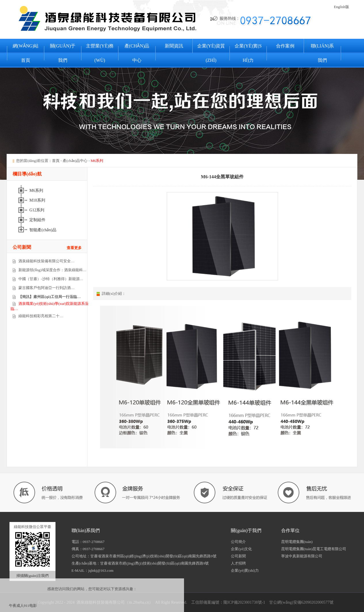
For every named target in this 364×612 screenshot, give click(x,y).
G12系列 (37, 210)
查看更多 (74, 248)
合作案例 (285, 46)
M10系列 (38, 200)
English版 (341, 7)
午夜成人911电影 (23, 606)
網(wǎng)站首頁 (26, 53)
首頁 (56, 161)
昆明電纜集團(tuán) (297, 542)
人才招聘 (238, 563)
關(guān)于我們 (63, 53)
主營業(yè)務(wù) (100, 53)
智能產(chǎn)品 (43, 230)
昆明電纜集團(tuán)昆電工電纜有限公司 (314, 549)
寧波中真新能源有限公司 (302, 556)
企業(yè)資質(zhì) (211, 53)
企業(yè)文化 (241, 549)
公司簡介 (238, 542)
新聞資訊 (174, 46)
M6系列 (37, 191)
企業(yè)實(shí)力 (248, 53)
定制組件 (38, 220)
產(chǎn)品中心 (137, 53)
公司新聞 (238, 556)
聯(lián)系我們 (322, 53)
